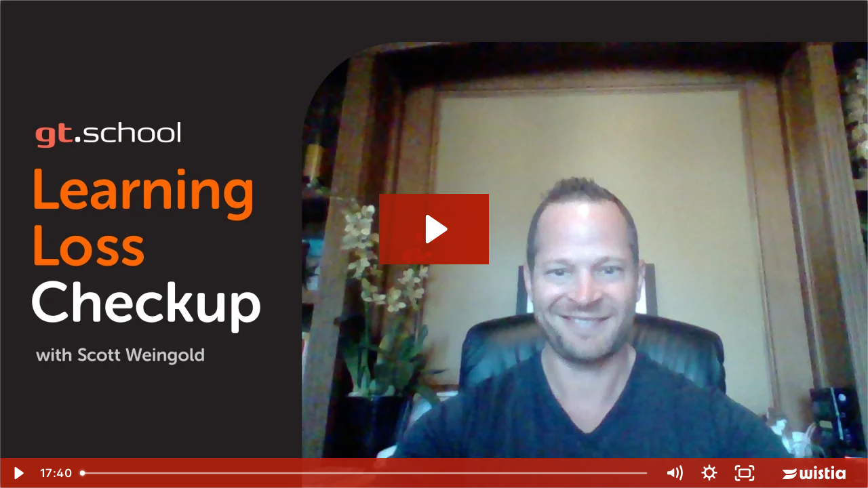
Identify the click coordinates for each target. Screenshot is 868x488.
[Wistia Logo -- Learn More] (815, 473)
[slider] (365, 473)
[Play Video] (18, 473)
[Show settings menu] (709, 473)
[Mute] (674, 473)
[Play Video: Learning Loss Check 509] (434, 229)
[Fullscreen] (745, 473)
